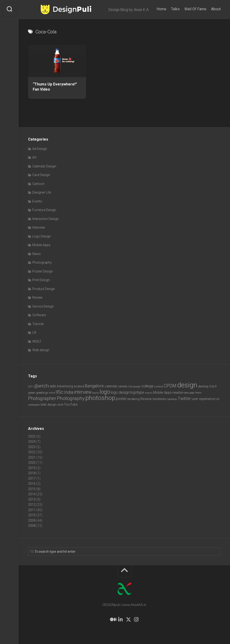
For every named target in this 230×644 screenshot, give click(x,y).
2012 (32, 505)
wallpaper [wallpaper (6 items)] (34, 405)
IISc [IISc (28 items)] (60, 392)
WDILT (37, 341)
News (37, 254)
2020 (32, 463)
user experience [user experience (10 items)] (203, 399)
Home (161, 9)
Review (37, 297)
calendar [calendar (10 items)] (111, 386)
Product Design (44, 289)
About (216, 9)
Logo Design (42, 236)
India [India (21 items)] (69, 392)
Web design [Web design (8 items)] (49, 405)
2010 (32, 515)
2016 (32, 484)
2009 (32, 520)
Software (39, 315)
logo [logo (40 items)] (105, 392)
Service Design (43, 306)
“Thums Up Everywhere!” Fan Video (55, 87)
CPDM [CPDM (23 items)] (170, 386)
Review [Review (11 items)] (146, 399)
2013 (32, 499)
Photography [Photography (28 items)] (71, 398)
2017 (32, 478)
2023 (32, 447)
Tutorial (38, 324)
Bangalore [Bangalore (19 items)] (94, 386)
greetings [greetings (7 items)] (42, 393)
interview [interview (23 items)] (83, 392)
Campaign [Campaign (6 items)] (134, 386)
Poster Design (43, 271)
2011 (32, 510)
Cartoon (38, 184)
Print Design (41, 280)
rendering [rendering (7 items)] (133, 399)
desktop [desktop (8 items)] (203, 386)
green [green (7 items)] (32, 393)
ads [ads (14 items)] (53, 386)
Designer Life (42, 192)
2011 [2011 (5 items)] (31, 387)
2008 (32, 526)
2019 (32, 468)
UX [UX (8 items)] (217, 399)
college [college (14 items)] (147, 386)
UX (34, 333)
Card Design (41, 175)
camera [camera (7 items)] (123, 386)
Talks (175, 9)
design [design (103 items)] (187, 385)
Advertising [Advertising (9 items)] (65, 386)
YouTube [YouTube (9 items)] (71, 404)
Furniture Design (44, 210)
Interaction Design (46, 219)
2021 (32, 457)
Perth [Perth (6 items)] (198, 393)
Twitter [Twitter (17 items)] (184, 398)
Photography (42, 262)
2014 (32, 494)
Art (34, 157)
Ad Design (40, 149)
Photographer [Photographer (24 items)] (42, 398)
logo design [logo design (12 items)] (120, 392)
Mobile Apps (41, 245)
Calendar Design (44, 166)
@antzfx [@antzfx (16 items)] (42, 386)
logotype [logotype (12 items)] (137, 392)
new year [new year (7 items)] (189, 393)
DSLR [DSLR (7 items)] (213, 386)
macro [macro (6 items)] (149, 393)
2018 (32, 473)
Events (37, 201)
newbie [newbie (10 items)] (178, 393)
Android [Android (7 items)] (79, 386)
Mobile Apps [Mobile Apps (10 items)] (162, 393)
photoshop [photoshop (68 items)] (100, 398)
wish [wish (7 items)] (60, 405)
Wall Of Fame (195, 9)
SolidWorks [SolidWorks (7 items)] (159, 399)
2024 (32, 442)
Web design (41, 350)
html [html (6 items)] (52, 393)
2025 (32, 436)
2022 (32, 452)
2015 (32, 489)
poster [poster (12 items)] (121, 399)
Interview (39, 227)
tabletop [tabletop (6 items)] (172, 399)
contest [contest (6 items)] (159, 386)
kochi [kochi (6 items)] (96, 393)
